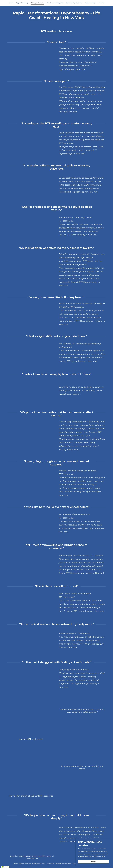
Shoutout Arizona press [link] (55, 3)
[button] (101, 3)
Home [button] (16, 864)
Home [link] (11, 3)
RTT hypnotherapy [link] (37, 3)
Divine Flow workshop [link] (63, 864)
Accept (93, 862)
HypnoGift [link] (50, 864)
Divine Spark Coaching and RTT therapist (37, 856)
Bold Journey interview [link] (74, 3)
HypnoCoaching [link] (22, 3)
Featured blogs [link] (90, 3)
